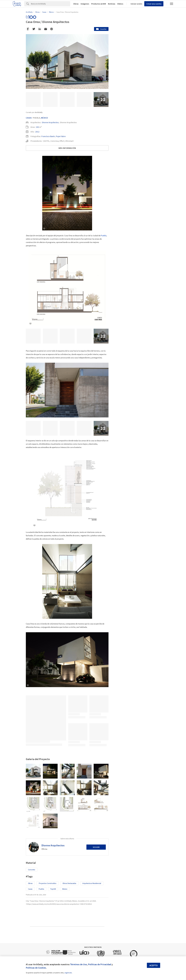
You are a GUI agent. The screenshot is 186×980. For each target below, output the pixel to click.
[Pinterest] (52, 29)
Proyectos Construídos (48, 883)
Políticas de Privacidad (100, 964)
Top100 (53, 889)
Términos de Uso (79, 964)
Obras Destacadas (69, 883)
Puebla (104, 236)
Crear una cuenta (154, 4)
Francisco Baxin (48, 136)
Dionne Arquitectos (50, 122)
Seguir (96, 847)
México (44, 118)
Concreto (32, 870)
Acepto (154, 965)
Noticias (112, 4)
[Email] (46, 29)
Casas (29, 118)
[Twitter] (34, 29)
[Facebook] (28, 29)
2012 (37, 132)
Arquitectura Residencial (92, 883)
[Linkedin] (40, 29)
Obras (76, 4)
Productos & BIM (99, 4)
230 (37, 127)
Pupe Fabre (61, 136)
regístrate (68, 973)
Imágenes (85, 4)
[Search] (51, 4)
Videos (120, 4)
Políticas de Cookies (36, 968)
